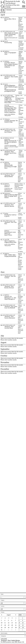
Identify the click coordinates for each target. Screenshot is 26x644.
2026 (20, 615)
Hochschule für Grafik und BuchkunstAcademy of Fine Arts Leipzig (13, 4)
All (2, 603)
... (2, 597)
